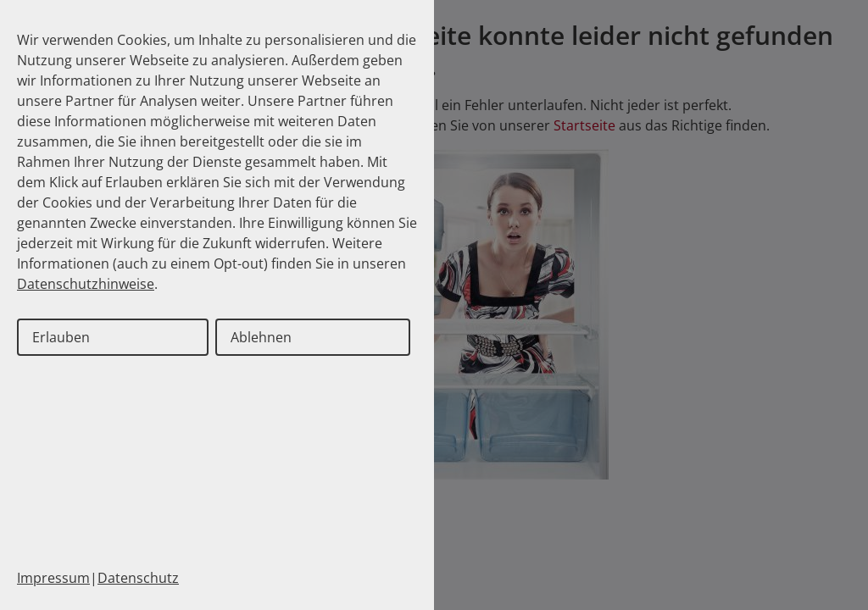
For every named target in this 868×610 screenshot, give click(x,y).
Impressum (53, 578)
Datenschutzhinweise (86, 284)
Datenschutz (138, 578)
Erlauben (61, 337)
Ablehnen (261, 337)
